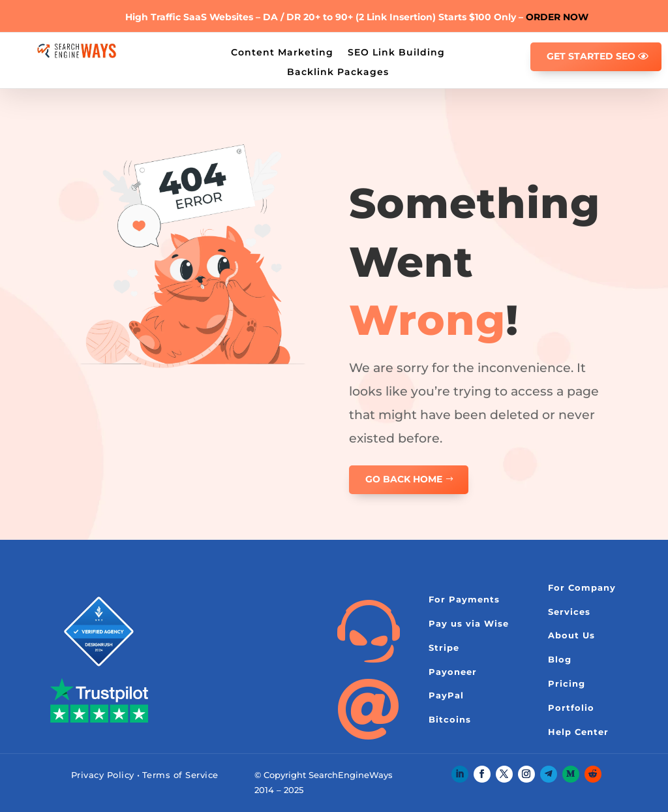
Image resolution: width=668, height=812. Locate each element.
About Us (571, 635)
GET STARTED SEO (591, 56)
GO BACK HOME (404, 479)
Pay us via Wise (469, 623)
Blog (560, 659)
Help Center (578, 732)
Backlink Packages (338, 71)
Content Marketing (282, 52)
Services (569, 612)
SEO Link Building (396, 52)
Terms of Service (180, 775)
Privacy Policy (103, 775)
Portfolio (571, 708)
